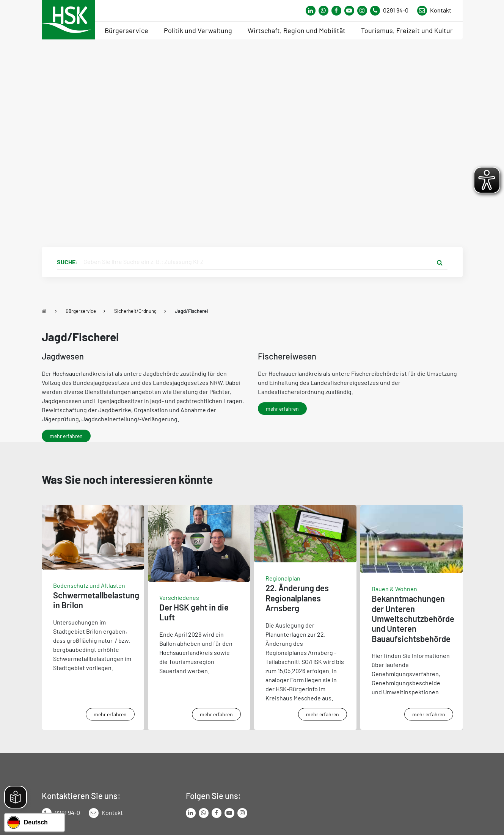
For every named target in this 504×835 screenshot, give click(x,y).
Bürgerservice (81, 311)
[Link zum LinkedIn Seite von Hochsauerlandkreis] (191, 813)
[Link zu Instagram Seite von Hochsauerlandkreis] (362, 11)
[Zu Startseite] (44, 311)
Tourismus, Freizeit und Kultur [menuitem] (407, 30)
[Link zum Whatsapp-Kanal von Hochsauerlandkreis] (311, 11)
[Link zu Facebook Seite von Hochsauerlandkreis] (336, 11)
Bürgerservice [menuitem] (126, 30)
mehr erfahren (66, 436)
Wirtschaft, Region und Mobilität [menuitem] (297, 30)
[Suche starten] (440, 262)
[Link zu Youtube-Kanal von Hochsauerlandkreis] (349, 11)
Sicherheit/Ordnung (135, 311)
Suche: (67, 262)
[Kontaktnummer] (392, 11)
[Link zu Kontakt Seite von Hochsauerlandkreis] (434, 11)
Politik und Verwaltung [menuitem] (198, 30)
